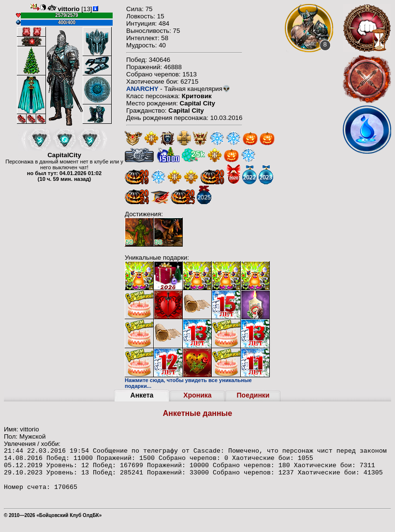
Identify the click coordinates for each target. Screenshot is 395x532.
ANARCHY (142, 89)
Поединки (253, 395)
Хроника (197, 395)
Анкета (142, 395)
